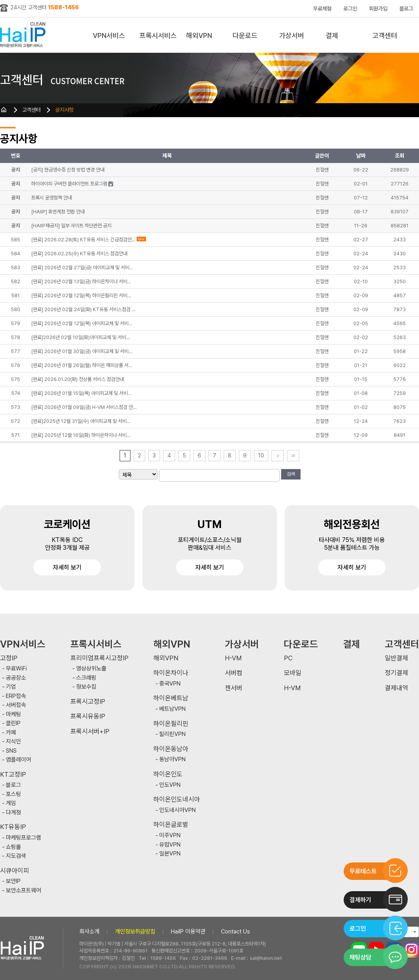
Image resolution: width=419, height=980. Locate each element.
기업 (11, 687)
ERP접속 (16, 696)
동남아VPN (172, 759)
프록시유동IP (88, 716)
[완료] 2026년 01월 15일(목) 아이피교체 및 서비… (81, 393)
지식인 (13, 742)
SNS (11, 751)
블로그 (406, 9)
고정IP (9, 658)
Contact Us (236, 932)
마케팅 (13, 714)
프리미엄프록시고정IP (99, 658)
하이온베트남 (171, 698)
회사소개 (89, 932)
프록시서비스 (158, 35)
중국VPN (170, 684)
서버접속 (16, 705)
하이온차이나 (171, 673)
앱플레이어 (18, 760)
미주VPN (170, 835)
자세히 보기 (67, 567)
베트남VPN (172, 709)
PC (288, 658)
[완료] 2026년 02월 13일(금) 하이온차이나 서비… (81, 281)
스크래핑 (86, 678)
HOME (4, 110)
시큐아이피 (15, 871)
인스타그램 (411, 950)
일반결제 (396, 658)
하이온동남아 (171, 749)
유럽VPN (170, 845)
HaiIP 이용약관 (188, 932)
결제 (332, 35)
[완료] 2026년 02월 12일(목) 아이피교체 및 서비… (82, 323)
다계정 (13, 813)
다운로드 (245, 35)
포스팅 (13, 794)
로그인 (350, 9)
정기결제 (396, 673)
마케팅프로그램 (23, 838)
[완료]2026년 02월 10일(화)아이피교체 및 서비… (81, 337)
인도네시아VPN (177, 810)
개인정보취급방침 (135, 932)
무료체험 (322, 9)
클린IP (13, 723)
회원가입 (378, 9)
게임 (11, 803)
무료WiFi (16, 669)
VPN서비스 (109, 35)
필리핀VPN (172, 734)
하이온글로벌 (171, 825)
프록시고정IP (88, 702)
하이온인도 (168, 774)
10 (261, 455)
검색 (291, 474)
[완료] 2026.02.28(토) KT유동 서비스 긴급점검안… (83, 240)
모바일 (293, 673)
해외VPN (199, 35)
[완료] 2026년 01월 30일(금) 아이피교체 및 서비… (82, 351)
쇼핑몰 (13, 847)
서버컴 (234, 673)
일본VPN (170, 854)
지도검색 (16, 856)
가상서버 (292, 35)
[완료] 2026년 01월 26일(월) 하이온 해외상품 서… (82, 365)
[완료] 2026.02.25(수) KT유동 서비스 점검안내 (79, 254)
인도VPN (170, 785)
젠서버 (234, 688)
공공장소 (16, 678)
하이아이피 (24, 35)
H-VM (233, 658)
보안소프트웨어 (23, 891)
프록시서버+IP (90, 732)
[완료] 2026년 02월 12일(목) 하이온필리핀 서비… (81, 295)
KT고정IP (13, 775)
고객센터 (385, 35)
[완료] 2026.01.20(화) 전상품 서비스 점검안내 (77, 379)
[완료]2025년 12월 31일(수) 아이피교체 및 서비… (81, 421)
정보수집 (86, 687)
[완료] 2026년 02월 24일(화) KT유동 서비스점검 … (83, 309)
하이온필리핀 (171, 724)
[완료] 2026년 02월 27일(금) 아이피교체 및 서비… (82, 268)
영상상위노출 (91, 669)
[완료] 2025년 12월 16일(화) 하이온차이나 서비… (81, 435)
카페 (11, 733)
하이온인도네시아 (177, 799)
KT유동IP (13, 827)
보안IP (13, 881)
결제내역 (396, 688)
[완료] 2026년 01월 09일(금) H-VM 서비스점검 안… (84, 407)
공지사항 (64, 110)
